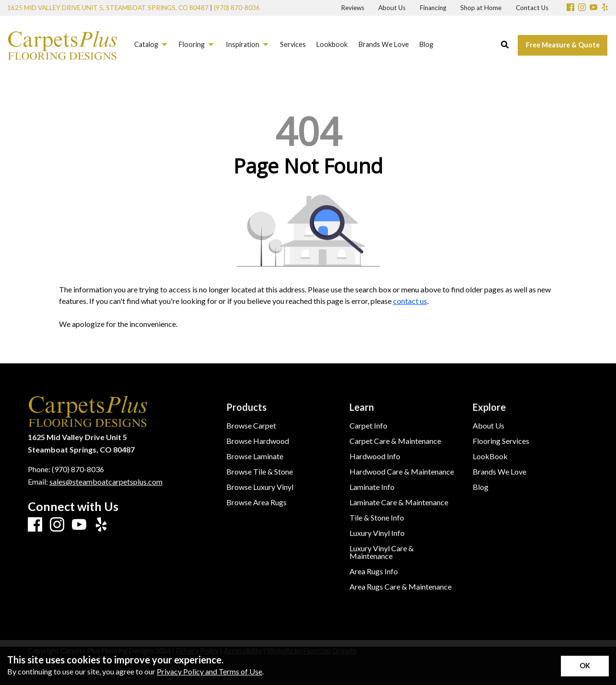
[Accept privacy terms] (585, 666)
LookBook (490, 456)
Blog (481, 487)
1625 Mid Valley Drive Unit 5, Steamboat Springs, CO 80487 (108, 8)
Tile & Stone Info (377, 518)
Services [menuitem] (293, 44)
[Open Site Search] (505, 45)
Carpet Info (368, 426)
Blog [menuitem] (426, 44)
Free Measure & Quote (563, 45)
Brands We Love (500, 472)
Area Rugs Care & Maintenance (401, 587)
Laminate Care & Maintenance (399, 502)
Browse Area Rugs (256, 502)
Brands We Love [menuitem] (384, 44)
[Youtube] (593, 8)
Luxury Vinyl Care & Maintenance (382, 552)
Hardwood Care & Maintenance (402, 472)
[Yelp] (605, 8)
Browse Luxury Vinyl (260, 487)
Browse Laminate (255, 456)
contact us (410, 301)
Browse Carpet (251, 426)
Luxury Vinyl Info (377, 533)
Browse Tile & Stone (260, 472)
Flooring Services (501, 441)
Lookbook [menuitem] (332, 44)
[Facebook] (570, 8)
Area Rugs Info (374, 571)
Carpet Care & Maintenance (395, 441)
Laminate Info (372, 487)
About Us (488, 426)
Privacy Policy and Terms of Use (209, 671)
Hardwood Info (375, 456)
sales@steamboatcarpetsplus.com (106, 482)
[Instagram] (582, 8)
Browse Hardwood (258, 441)
